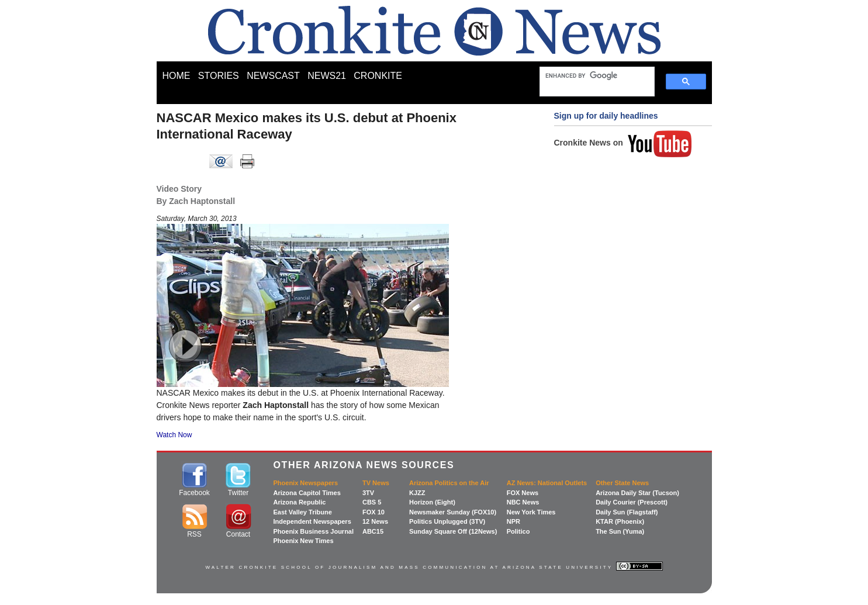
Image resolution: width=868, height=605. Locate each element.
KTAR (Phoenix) (620, 521)
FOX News (523, 493)
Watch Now (174, 435)
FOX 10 (374, 512)
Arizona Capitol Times (307, 493)
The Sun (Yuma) (620, 531)
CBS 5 (372, 502)
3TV (368, 493)
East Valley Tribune (303, 512)
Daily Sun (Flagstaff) (627, 512)
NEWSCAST (273, 76)
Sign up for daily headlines (606, 116)
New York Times (531, 512)
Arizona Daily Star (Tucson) (637, 493)
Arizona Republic (300, 502)
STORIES (219, 76)
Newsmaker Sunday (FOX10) (453, 512)
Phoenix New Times (304, 541)
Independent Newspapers (312, 521)
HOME (177, 76)
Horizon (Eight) (432, 502)
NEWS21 (327, 76)
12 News (375, 521)
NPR (513, 521)
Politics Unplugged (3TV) (447, 521)
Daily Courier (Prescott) (632, 502)
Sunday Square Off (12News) (453, 531)
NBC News (523, 502)
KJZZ (417, 493)
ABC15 (373, 531)
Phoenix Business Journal (314, 531)
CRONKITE (378, 76)
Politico (518, 531)
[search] (592, 75)
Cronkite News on (623, 143)
